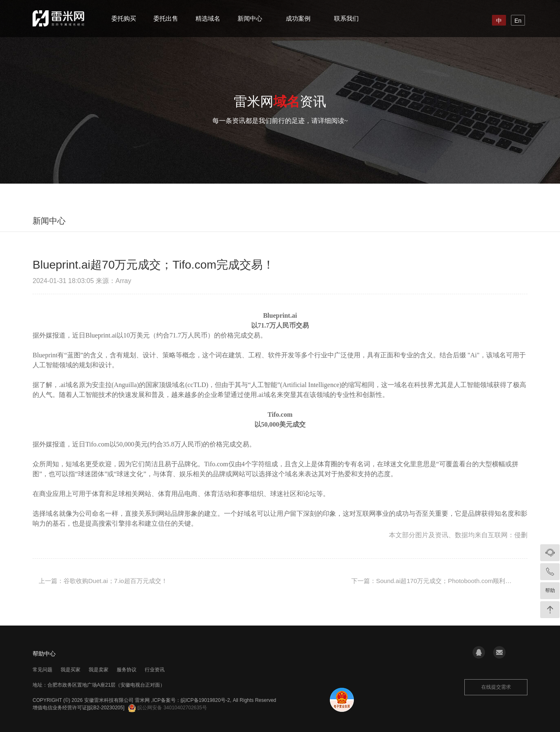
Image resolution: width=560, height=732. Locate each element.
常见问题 (42, 670)
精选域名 (208, 18)
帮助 (550, 590)
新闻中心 (250, 18)
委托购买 (124, 18)
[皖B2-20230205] (106, 708)
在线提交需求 (496, 687)
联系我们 (346, 18)
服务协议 (127, 670)
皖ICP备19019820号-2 (205, 700)
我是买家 (71, 670)
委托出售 (166, 18)
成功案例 (298, 18)
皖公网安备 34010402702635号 (168, 708)
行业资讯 (155, 670)
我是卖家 (99, 670)
